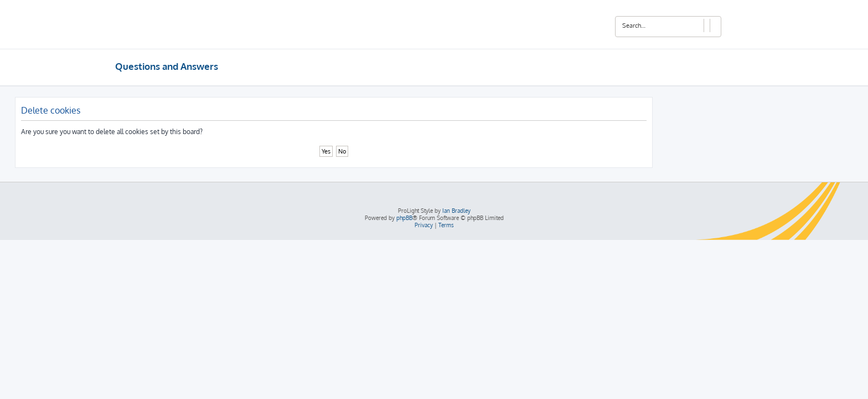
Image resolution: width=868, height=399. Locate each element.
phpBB (404, 218)
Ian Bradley (456, 211)
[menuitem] (424, 225)
